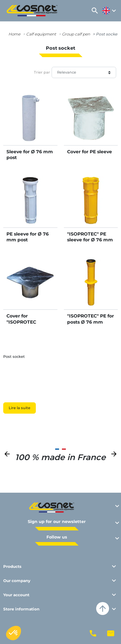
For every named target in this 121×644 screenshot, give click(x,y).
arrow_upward (103, 609)
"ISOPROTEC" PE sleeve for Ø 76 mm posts (90, 240)
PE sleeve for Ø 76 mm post (28, 237)
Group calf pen (76, 34)
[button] (95, 11)
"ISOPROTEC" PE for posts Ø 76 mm (91, 319)
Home (14, 34)
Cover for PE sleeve (90, 152)
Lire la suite (20, 408)
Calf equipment (41, 34)
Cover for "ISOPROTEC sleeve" (21, 322)
